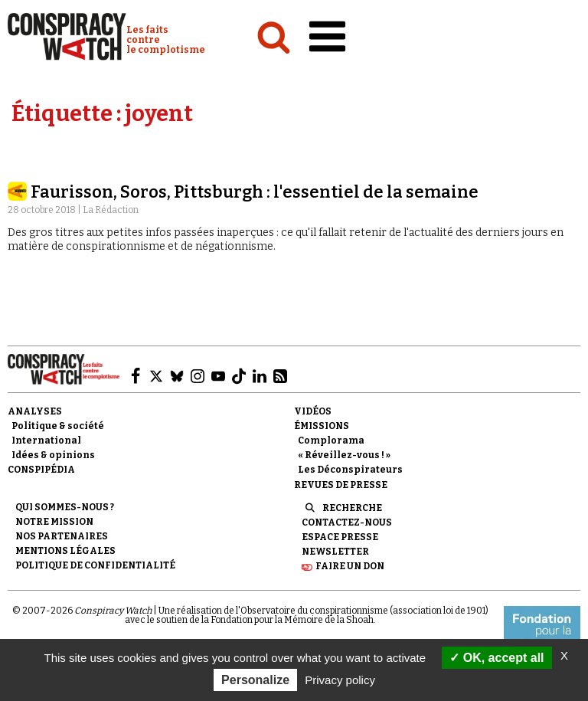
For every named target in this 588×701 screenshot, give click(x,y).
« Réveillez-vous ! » (344, 455)
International (46, 441)
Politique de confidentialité (95, 565)
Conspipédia (41, 470)
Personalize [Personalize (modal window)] (255, 680)
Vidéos (313, 411)
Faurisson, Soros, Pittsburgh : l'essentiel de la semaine (255, 192)
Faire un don (350, 566)
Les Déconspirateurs (350, 470)
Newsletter (335, 552)
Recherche (352, 508)
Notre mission (54, 522)
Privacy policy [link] (340, 680)
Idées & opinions (53, 455)
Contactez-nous (347, 522)
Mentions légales (65, 551)
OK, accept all (497, 658)
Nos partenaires (62, 536)
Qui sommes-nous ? (65, 507)
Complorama (331, 441)
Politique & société (58, 426)
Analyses (35, 411)
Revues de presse (341, 485)
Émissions (322, 426)
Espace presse (340, 537)
